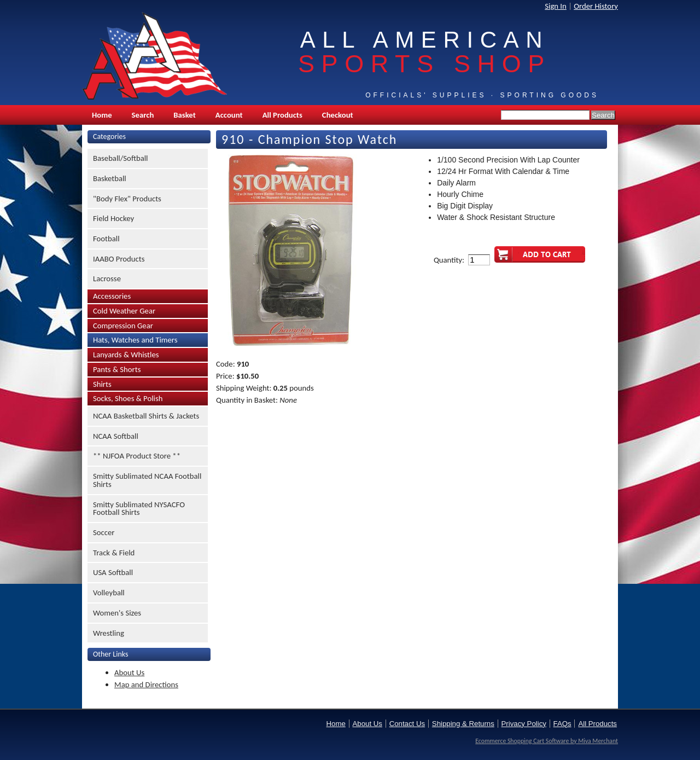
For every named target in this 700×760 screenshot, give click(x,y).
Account (229, 115)
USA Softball (113, 572)
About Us (129, 672)
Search (143, 115)
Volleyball (109, 593)
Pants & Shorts (117, 369)
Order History (596, 6)
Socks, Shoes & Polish (128, 398)
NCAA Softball (116, 436)
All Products (282, 115)
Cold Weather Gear (124, 311)
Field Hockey (113, 218)
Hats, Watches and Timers (135, 340)
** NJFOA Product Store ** (137, 456)
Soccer (104, 532)
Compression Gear (123, 326)
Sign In (556, 6)
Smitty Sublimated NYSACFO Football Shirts (139, 509)
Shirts (102, 384)
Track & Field (114, 553)
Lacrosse (107, 279)
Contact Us (407, 724)
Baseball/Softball (121, 158)
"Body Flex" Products (127, 199)
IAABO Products (119, 259)
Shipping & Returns (463, 724)
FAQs (562, 724)
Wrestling (109, 633)
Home (102, 115)
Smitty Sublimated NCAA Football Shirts (147, 480)
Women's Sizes (117, 613)
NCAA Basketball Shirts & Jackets (146, 416)
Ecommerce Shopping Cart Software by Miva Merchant (547, 741)
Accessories (112, 296)
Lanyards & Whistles (126, 355)
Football (106, 239)
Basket (184, 115)
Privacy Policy (524, 724)
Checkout (338, 115)
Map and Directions (146, 684)
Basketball (110, 178)
